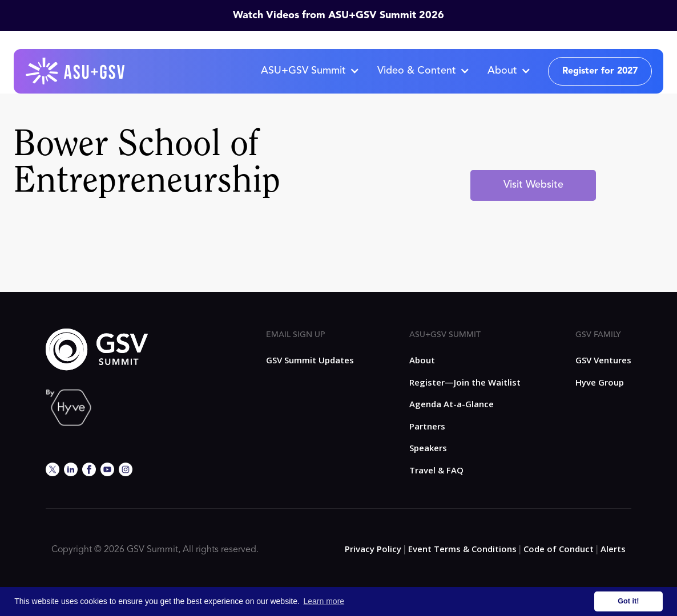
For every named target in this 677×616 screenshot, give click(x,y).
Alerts (613, 549)
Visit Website (533, 185)
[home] (76, 71)
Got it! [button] (628, 601)
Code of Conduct (559, 549)
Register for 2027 (600, 71)
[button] (310, 71)
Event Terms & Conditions (462, 549)
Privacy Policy (373, 549)
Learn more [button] (324, 601)
